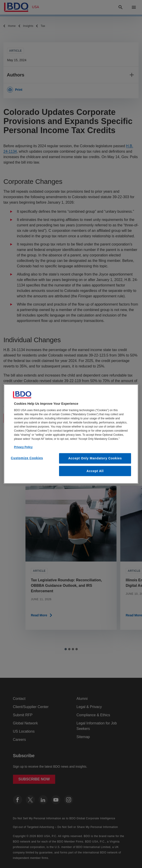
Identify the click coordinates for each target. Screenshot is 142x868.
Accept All (95, 471)
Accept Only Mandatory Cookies (95, 458)
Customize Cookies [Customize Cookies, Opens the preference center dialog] (27, 458)
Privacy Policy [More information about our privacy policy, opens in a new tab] (23, 447)
